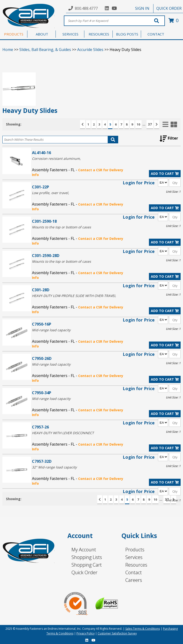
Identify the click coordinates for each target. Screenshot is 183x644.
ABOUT (42, 34)
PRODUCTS (14, 34)
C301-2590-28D (46, 255)
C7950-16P (42, 324)
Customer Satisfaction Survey (117, 633)
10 (138, 124)
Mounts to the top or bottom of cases (61, 227)
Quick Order (84, 572)
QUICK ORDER (169, 8)
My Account (84, 550)
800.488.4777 (86, 8)
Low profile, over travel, (51, 193)
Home (8, 50)
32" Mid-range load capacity (54, 467)
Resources (136, 565)
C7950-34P (42, 393)
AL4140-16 (41, 153)
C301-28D (41, 290)
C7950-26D (42, 358)
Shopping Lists (87, 557)
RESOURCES (99, 34)
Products (135, 550)
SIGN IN (142, 8)
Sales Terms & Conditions (143, 629)
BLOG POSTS (127, 34)
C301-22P (41, 187)
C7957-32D (42, 461)
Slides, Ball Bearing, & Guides (45, 50)
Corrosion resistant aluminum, (56, 158)
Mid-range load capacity (51, 330)
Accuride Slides (90, 50)
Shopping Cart (87, 565)
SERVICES (70, 34)
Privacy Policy (86, 633)
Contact (134, 572)
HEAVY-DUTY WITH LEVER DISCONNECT (63, 433)
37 (150, 124)
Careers (134, 580)
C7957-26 (40, 427)
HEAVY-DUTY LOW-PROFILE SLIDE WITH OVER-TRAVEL (74, 296)
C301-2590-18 (44, 221)
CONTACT (156, 34)
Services (134, 557)
